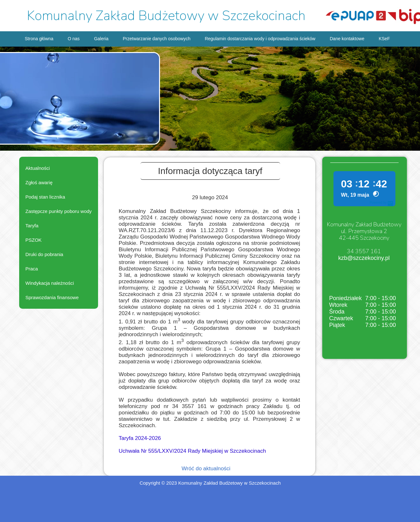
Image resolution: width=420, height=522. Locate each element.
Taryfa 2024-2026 (140, 438)
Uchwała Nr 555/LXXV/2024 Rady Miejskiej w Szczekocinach (192, 451)
